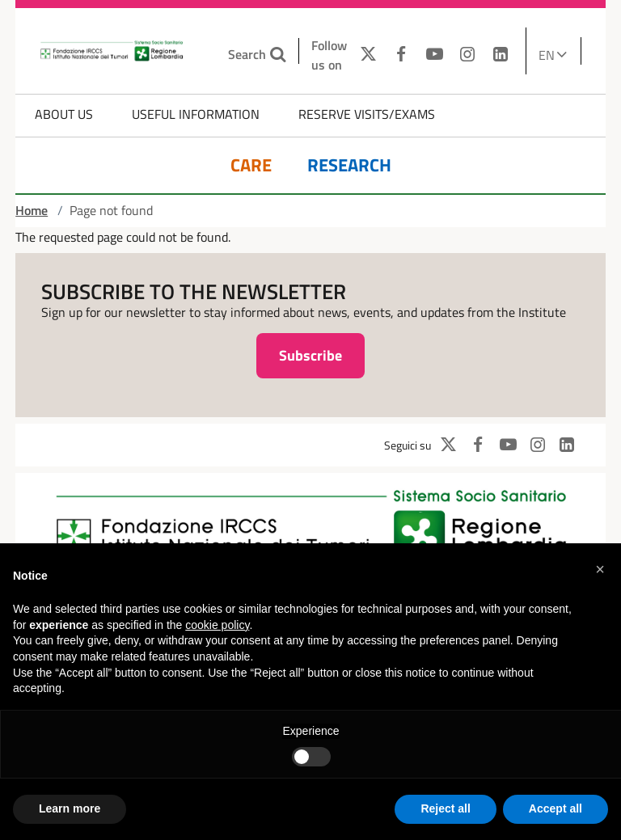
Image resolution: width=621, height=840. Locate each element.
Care (251, 165)
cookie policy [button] (217, 625)
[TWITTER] (364, 55)
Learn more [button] (70, 808)
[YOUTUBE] (435, 55)
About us (64, 114)
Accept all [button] (556, 808)
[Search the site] (279, 55)
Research (349, 165)
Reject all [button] (445, 808)
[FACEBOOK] (401, 55)
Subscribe (310, 355)
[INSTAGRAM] (467, 55)
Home (32, 210)
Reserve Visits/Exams (367, 114)
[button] (600, 569)
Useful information (196, 114)
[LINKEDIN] (500, 55)
